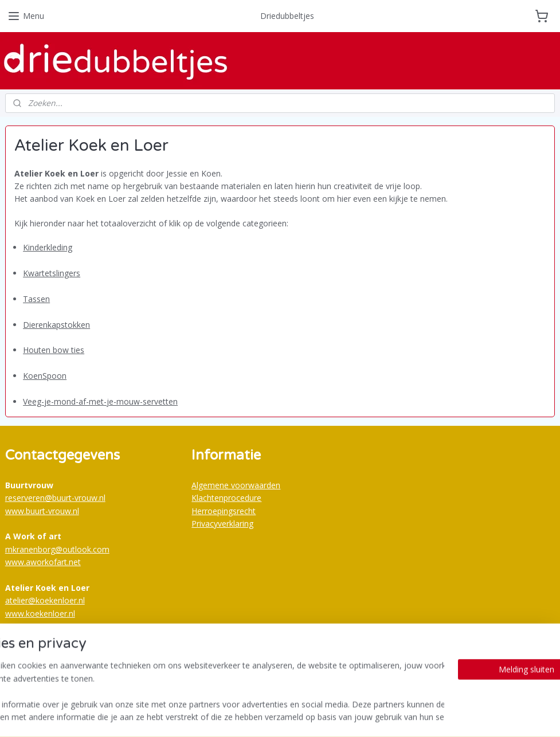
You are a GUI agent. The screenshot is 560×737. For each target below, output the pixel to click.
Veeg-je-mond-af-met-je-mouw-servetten (100, 401)
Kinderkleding (48, 247)
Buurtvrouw (34, 637)
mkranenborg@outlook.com (57, 549)
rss (262, 716)
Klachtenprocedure (226, 498)
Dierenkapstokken (56, 325)
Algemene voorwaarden (236, 485)
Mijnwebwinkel (406, 716)
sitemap (238, 716)
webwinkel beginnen (306, 716)
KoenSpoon (45, 376)
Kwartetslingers (52, 273)
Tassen (36, 299)
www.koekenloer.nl (40, 613)
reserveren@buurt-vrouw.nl (55, 498)
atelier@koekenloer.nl (45, 600)
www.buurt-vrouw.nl (42, 511)
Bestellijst (209, 669)
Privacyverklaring (222, 524)
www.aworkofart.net (43, 562)
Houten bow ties (54, 350)
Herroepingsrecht (224, 511)
